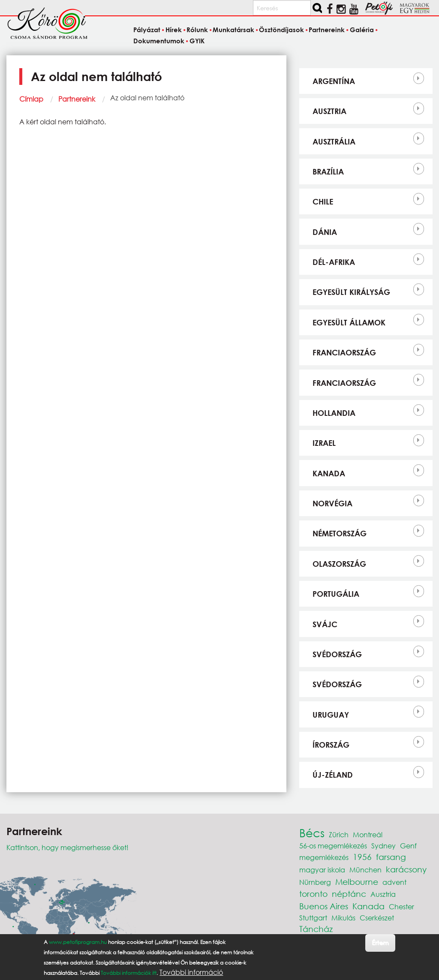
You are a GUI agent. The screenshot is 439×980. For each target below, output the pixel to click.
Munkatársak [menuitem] (233, 30)
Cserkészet (377, 918)
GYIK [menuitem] (197, 41)
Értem (380, 942)
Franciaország (344, 352)
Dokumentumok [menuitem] (159, 41)
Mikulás (343, 918)
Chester (401, 906)
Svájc (325, 624)
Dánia (325, 232)
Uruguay (331, 715)
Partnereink (77, 99)
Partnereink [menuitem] (327, 30)
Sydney (383, 846)
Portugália (336, 594)
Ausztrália (334, 141)
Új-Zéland (333, 775)
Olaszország (339, 564)
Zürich (339, 834)
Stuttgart (313, 918)
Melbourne (357, 882)
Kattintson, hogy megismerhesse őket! (68, 847)
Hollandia (334, 413)
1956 (362, 857)
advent (394, 882)
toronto (313, 894)
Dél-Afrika (334, 262)
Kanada (329, 473)
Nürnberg (315, 882)
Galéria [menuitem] (362, 30)
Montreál (368, 834)
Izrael (324, 443)
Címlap (31, 99)
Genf (408, 846)
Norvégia (332, 503)
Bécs (312, 833)
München (365, 870)
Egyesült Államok (349, 322)
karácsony (406, 869)
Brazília (328, 171)
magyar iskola (322, 870)
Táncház (316, 929)
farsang (391, 857)
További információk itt (129, 973)
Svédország (337, 654)
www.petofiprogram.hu (78, 942)
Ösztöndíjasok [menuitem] (281, 30)
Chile (323, 201)
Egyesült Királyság (351, 292)
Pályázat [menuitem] (147, 30)
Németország (340, 533)
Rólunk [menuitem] (197, 30)
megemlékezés (324, 857)
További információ (191, 972)
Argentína (334, 81)
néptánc (349, 894)
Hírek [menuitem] (174, 30)
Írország (331, 745)
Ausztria (329, 111)
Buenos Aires (324, 906)
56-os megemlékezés (333, 846)
